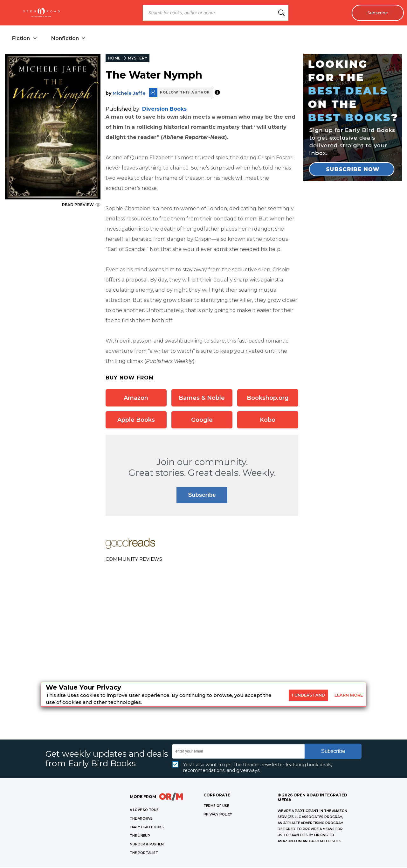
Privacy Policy (218, 815)
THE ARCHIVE (141, 819)
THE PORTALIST (144, 854)
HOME (114, 59)
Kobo (268, 420)
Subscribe (376, 13)
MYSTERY (138, 59)
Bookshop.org (268, 399)
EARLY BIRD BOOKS (147, 828)
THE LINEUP (140, 836)
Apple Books (136, 420)
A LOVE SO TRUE (144, 811)
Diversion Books (164, 110)
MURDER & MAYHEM (147, 845)
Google (202, 420)
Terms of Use (216, 806)
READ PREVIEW (81, 205)
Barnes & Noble (202, 399)
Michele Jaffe (129, 94)
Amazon (136, 399)
